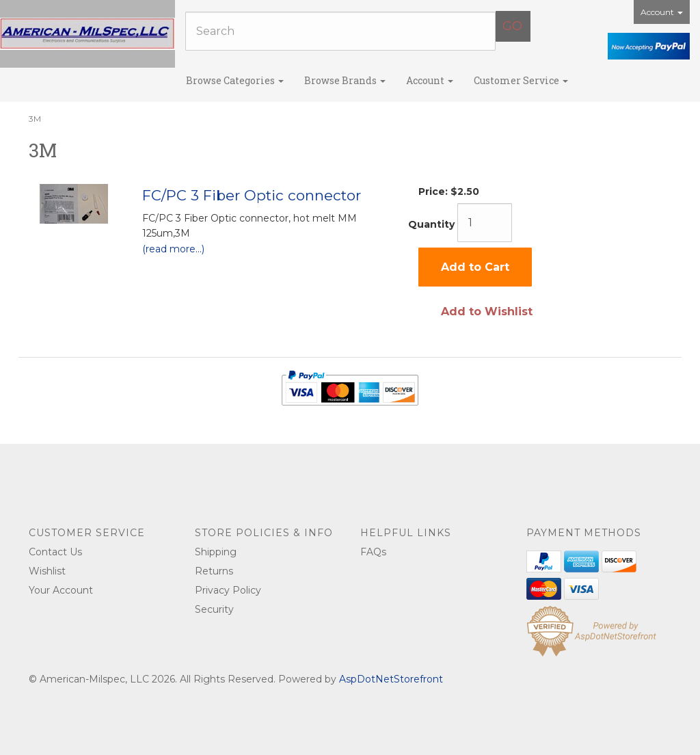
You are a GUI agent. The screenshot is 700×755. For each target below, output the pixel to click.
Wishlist (47, 571)
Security (214, 609)
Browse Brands (345, 80)
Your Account (61, 590)
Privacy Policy (228, 590)
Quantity (431, 224)
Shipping (216, 552)
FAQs (373, 552)
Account (662, 12)
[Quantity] (485, 223)
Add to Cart (475, 267)
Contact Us (55, 552)
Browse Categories (235, 80)
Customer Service (521, 80)
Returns (214, 571)
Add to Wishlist (487, 312)
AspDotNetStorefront (391, 679)
